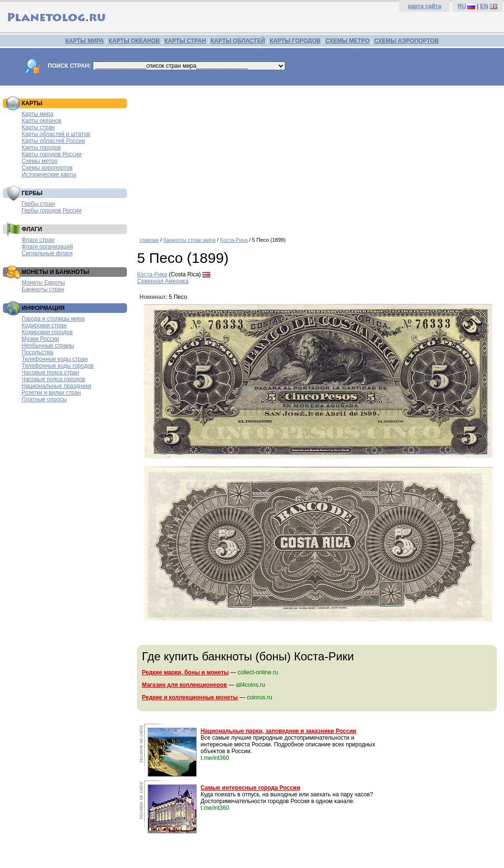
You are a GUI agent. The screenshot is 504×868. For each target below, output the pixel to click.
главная (149, 240)
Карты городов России (51, 154)
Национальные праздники (57, 386)
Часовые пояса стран (50, 372)
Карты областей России (53, 141)
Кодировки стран (44, 325)
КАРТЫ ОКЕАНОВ (134, 41)
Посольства (38, 352)
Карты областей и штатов (56, 134)
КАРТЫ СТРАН (185, 41)
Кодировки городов (47, 332)
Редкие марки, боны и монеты (185, 672)
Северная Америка (163, 281)
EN (484, 6)
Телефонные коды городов (58, 366)
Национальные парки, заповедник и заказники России (278, 731)
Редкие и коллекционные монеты (190, 697)
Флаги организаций (47, 247)
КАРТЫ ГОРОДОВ (295, 41)
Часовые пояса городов (53, 379)
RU (462, 6)
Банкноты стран (43, 289)
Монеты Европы (43, 283)
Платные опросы (44, 399)
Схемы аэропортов (47, 168)
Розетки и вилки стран (51, 393)
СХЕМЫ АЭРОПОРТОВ (406, 41)
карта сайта (424, 6)
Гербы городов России (52, 211)
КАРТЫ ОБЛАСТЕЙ (238, 41)
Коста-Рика (234, 240)
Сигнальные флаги (47, 253)
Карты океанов (42, 121)
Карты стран (38, 127)
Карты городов (41, 148)
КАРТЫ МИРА (85, 41)
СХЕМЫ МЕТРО (347, 41)
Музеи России (40, 339)
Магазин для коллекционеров (184, 685)
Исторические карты (49, 174)
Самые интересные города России (250, 788)
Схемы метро (40, 161)
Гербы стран (38, 204)
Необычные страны (48, 346)
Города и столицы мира (53, 319)
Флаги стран (38, 240)
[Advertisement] (318, 158)
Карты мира (38, 114)
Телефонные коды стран (55, 359)
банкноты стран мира (189, 240)
